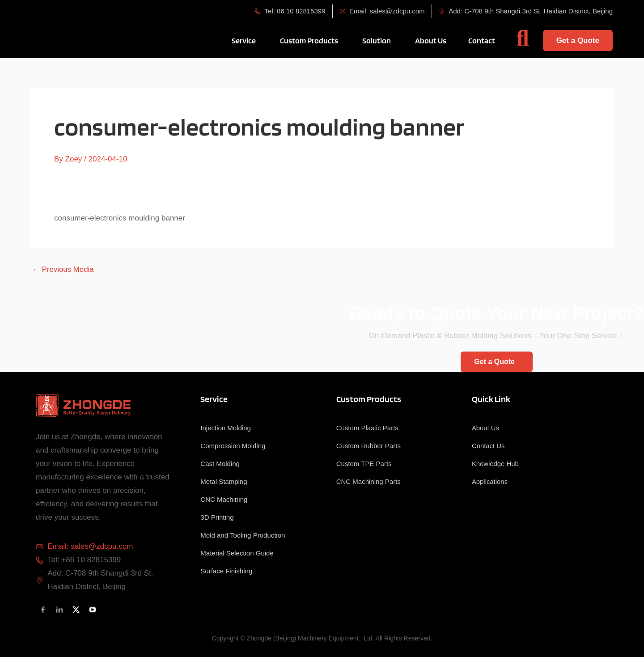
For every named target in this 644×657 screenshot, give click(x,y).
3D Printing (217, 517)
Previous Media (63, 269)
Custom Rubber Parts (369, 446)
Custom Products (369, 399)
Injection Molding (226, 428)
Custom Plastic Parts (367, 428)
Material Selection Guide (237, 553)
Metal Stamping (224, 481)
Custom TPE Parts (364, 464)
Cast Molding (220, 464)
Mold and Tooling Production (243, 535)
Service (214, 399)
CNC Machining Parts (369, 481)
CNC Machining (224, 499)
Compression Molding (233, 446)
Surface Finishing (226, 571)
